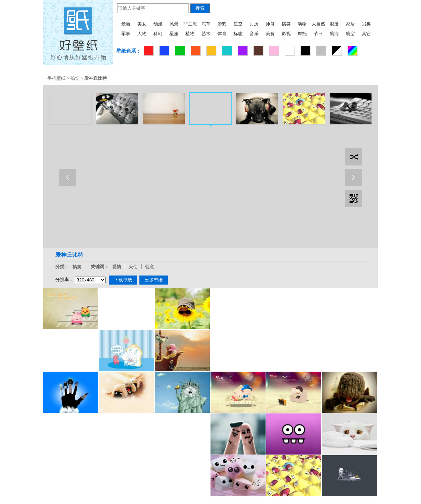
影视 (286, 34)
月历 (254, 24)
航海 (334, 34)
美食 (270, 34)
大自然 (318, 24)
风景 (174, 24)
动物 (302, 24)
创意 (150, 267)
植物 (190, 34)
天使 (133, 267)
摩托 (302, 34)
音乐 (254, 34)
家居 (350, 24)
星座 (174, 34)
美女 (142, 24)
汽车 (206, 24)
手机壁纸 (56, 78)
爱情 (117, 267)
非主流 (190, 24)
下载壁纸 (123, 280)
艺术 (206, 34)
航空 (350, 34)
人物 (142, 34)
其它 (366, 34)
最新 (126, 24)
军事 (126, 34)
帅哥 (270, 24)
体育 (222, 34)
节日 (318, 34)
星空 (238, 24)
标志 (238, 34)
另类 (366, 24)
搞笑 (286, 24)
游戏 (222, 24)
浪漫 (334, 24)
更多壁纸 (154, 280)
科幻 (158, 34)
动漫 (158, 24)
